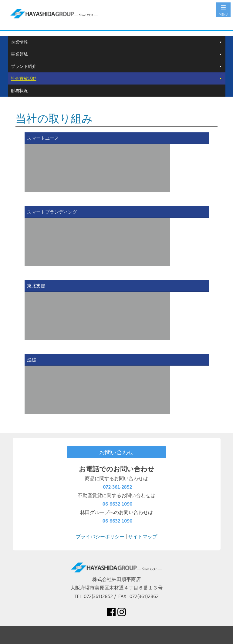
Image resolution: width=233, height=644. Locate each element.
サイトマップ (143, 536)
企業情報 (19, 42)
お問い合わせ (116, 452)
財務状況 (19, 91)
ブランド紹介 (24, 66)
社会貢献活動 (24, 78)
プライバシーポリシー (100, 536)
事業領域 (19, 54)
